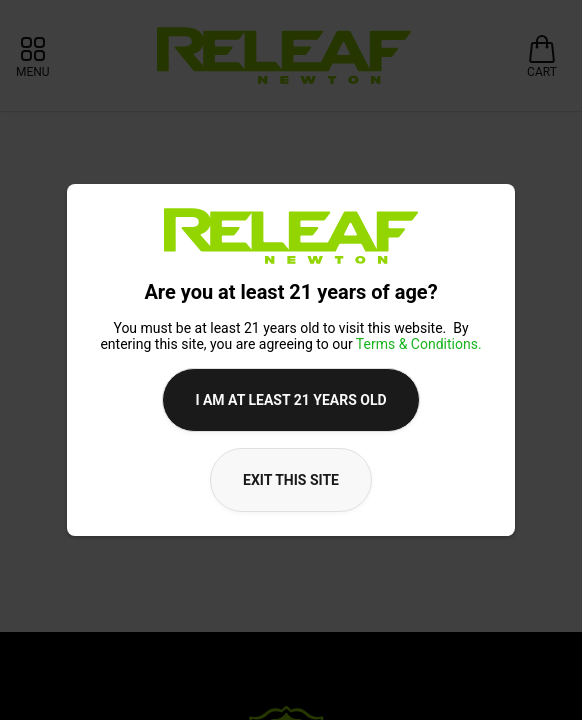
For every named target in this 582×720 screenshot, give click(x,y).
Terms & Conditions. (419, 344)
